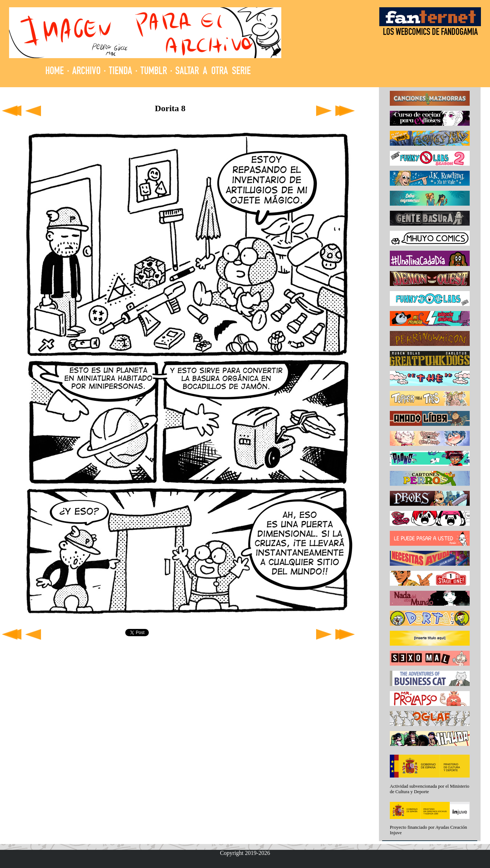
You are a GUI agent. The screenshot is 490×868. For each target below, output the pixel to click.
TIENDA (121, 72)
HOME (55, 72)
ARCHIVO (86, 72)
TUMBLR (154, 72)
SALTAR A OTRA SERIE (213, 72)
